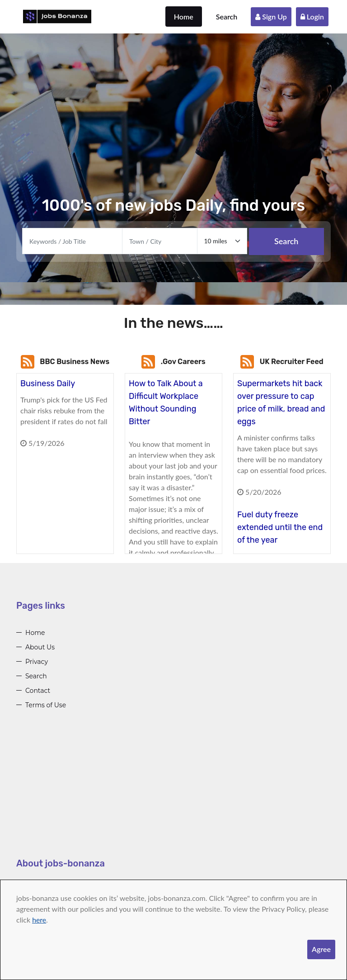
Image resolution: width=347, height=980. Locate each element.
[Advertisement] (173, 794)
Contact (38, 691)
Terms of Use (46, 705)
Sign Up (271, 17)
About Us (40, 647)
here (39, 920)
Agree (321, 949)
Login (312, 17)
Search (227, 17)
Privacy (37, 662)
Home (184, 17)
